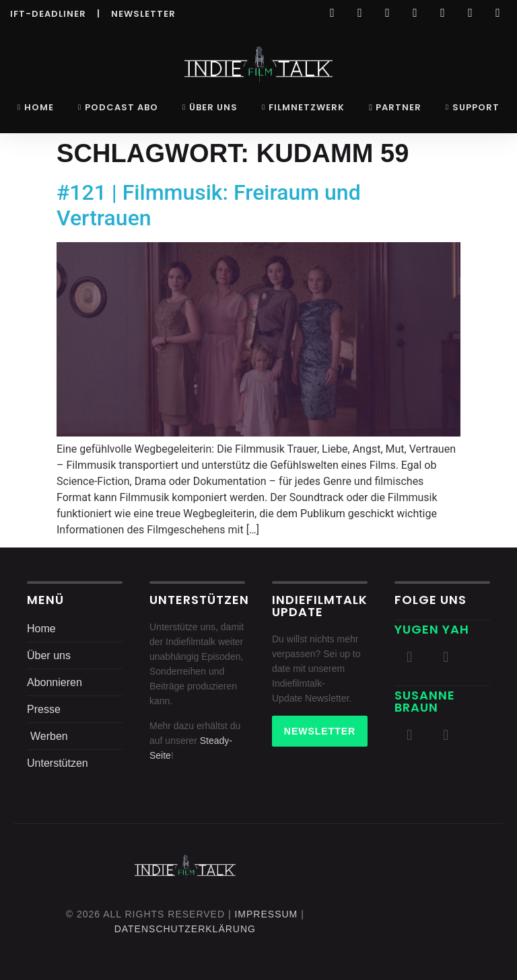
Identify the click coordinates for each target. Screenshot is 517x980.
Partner (395, 107)
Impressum (266, 914)
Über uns (210, 107)
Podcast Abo (118, 107)
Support (473, 107)
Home (36, 107)
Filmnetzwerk (303, 107)
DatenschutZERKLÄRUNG (185, 929)
